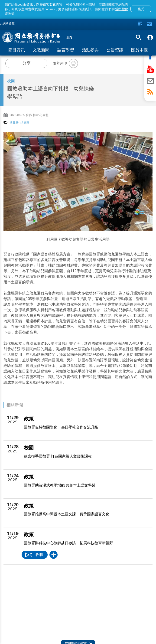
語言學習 (66, 50)
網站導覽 (9, 24)
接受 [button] (141, 9)
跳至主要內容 (0, 0)
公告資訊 (115, 50)
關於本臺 (140, 50)
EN (69, 37)
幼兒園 (25, 123)
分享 (26, 63)
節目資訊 (16, 50)
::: (1, 24)
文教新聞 (41, 50)
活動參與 (90, 50)
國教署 (14, 123)
